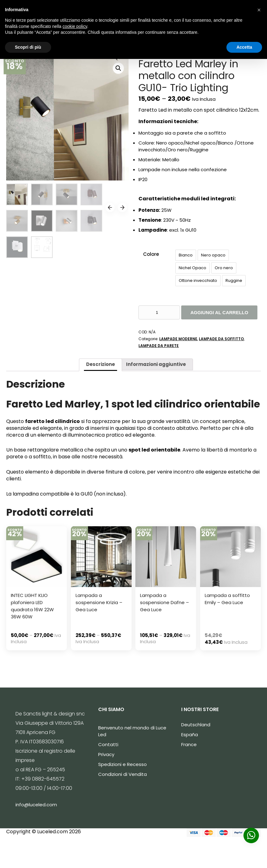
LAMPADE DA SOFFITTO (221, 339)
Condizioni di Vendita (123, 774)
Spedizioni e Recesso (123, 764)
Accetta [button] (244, 47)
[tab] (101, 365)
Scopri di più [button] (28, 47)
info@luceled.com (36, 805)
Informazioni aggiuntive (156, 364)
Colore (151, 254)
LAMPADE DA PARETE (159, 346)
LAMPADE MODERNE (178, 339)
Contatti (108, 744)
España (190, 734)
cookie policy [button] (75, 26)
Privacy (106, 754)
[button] (259, 10)
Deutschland (196, 725)
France (189, 744)
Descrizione (101, 364)
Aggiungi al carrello (219, 312)
